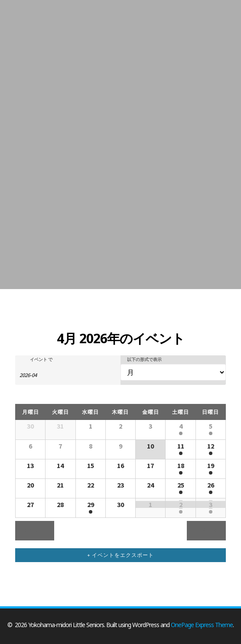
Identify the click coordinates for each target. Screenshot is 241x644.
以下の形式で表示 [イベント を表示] (144, 360)
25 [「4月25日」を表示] (181, 485)
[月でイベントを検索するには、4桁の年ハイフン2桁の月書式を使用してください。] (41, 375)
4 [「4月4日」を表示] (181, 426)
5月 (210, 529)
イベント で (41, 360)
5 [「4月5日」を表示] (211, 426)
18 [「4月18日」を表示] (181, 465)
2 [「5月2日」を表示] (181, 504)
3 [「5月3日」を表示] (211, 504)
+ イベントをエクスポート (120, 555)
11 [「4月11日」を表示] (181, 446)
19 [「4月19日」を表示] (211, 465)
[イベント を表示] (173, 372)
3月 (32, 529)
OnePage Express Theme (202, 625)
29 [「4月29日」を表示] (91, 504)
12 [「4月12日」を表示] (211, 446)
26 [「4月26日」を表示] (211, 485)
